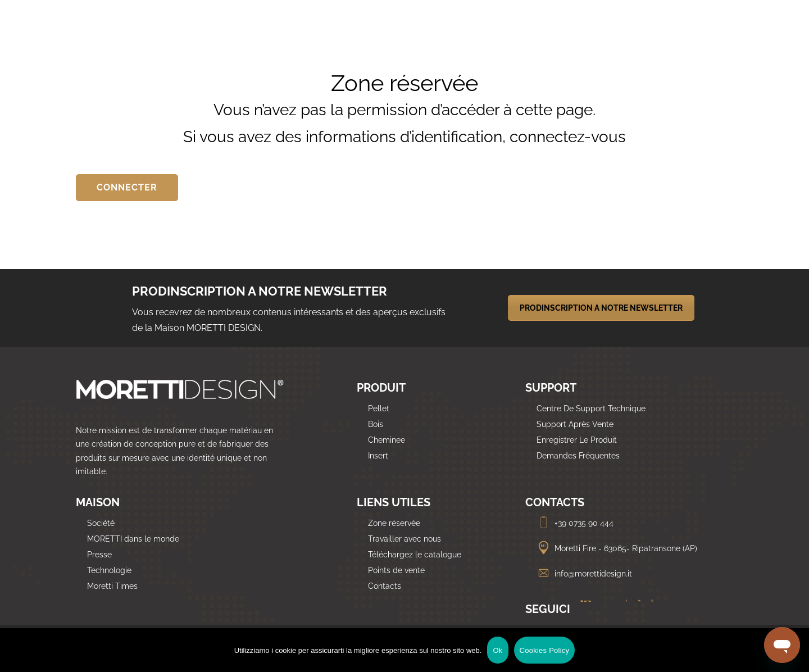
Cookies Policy (545, 650)
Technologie (109, 570)
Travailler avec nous (404, 539)
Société (101, 523)
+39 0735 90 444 (575, 523)
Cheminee (387, 440)
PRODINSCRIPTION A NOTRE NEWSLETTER (601, 308)
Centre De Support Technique (591, 408)
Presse (99, 555)
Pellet (379, 408)
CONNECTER (127, 187)
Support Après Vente (575, 424)
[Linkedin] (581, 610)
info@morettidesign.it (584, 574)
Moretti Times (112, 586)
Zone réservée (394, 523)
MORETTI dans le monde (133, 539)
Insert (378, 456)
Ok (497, 650)
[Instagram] (648, 610)
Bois (376, 424)
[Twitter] (606, 610)
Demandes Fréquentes (578, 456)
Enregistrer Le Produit (577, 440)
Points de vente (396, 570)
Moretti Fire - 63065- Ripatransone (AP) (617, 548)
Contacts (385, 586)
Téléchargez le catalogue (415, 555)
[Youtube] (636, 610)
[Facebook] (623, 610)
